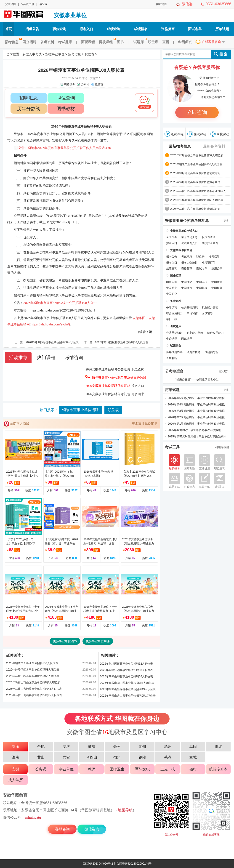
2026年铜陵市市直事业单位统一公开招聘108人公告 (60, 303)
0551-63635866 (218, 4)
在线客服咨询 (211, 42)
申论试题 (172, 339)
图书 (120, 42)
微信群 (187, 4)
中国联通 (217, 282)
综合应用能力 (174, 313)
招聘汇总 (29, 98)
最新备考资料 (214, 146)
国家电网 (172, 282)
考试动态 (187, 257)
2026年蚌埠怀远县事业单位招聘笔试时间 (195, 173)
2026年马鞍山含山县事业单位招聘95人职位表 (34, 695)
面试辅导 (207, 313)
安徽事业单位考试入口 (184, 231)
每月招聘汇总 (189, 237)
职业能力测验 (210, 307)
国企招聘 (29, 42)
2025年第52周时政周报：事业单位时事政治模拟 (197, 437)
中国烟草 (217, 288)
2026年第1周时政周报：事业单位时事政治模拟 (196, 424)
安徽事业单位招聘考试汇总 (187, 221)
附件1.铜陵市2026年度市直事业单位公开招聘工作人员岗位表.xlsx (65, 148)
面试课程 (197, 134)
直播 (166, 42)
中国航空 (172, 288)
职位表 (89, 54)
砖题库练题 (222, 447)
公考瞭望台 (174, 371)
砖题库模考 (194, 352)
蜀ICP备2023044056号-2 (98, 864)
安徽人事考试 (32, 54)
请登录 (43, 4)
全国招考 (172, 237)
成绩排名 (141, 29)
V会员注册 (28, 4)
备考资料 (47, 42)
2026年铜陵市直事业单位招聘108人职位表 (32, 663)
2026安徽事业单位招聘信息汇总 (108, 386)
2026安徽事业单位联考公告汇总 (108, 369)
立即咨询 (197, 112)
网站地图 (162, 4)
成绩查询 (114, 29)
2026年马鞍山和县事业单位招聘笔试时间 (195, 209)
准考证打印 (209, 263)
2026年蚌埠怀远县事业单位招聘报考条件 (195, 182)
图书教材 (66, 109)
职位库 (153, 42)
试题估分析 (211, 352)
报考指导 (214, 257)
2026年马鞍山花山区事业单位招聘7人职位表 (33, 682)
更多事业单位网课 (98, 641)
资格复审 (168, 29)
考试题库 (65, 42)
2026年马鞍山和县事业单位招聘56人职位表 (33, 676)
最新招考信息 (180, 146)
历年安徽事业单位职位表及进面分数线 (119, 378)
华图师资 (185, 42)
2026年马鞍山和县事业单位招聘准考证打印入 (198, 191)
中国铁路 (187, 288)
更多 (226, 221)
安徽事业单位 (70, 15)
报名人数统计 (189, 263)
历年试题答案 (174, 352)
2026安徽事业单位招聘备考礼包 (108, 394)
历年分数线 (29, 109)
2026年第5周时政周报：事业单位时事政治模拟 (196, 398)
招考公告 (32, 29)
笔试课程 (174, 134)
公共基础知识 (189, 307)
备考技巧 (172, 307)
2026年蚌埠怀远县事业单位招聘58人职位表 (52, 342)
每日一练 (172, 319)
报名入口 (86, 29)
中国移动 (187, 282)
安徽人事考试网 (26, 15)
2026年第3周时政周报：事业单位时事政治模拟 (196, 411)
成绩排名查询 (210, 243)
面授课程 (88, 42)
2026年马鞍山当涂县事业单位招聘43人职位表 (34, 689)
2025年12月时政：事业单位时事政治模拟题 (194, 430)
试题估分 (176, 346)
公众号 (85, 84)
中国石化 (172, 294)
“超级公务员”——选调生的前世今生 (197, 380)
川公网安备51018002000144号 (133, 864)
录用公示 (217, 269)
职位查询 (59, 29)
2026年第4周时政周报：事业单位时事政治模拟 (196, 405)
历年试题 (222, 29)
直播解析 (172, 358)
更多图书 (138, 394)
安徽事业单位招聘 (181, 250)
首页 (8, 29)
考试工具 (172, 447)
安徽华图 (11, 4)
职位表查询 (209, 237)
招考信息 (13, 42)
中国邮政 (202, 288)
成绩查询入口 (189, 243)
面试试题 (187, 339)
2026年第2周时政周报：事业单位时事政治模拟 (196, 417)
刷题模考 (69, 84)
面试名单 (195, 29)
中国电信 (202, 282)
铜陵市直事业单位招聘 (80, 410)
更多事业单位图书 (145, 424)
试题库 (140, 42)
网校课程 (107, 42)
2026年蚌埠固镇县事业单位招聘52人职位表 (122, 342)
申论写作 (192, 313)
